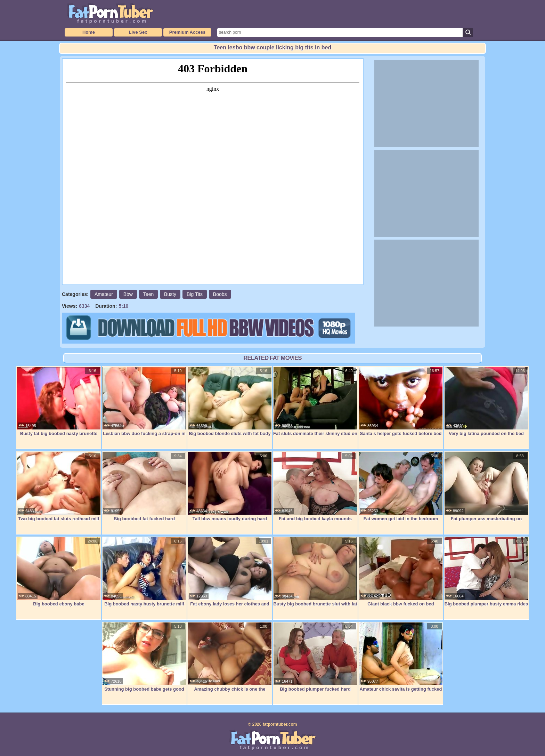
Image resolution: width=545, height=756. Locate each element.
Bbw (128, 294)
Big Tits (195, 294)
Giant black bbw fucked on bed (401, 572)
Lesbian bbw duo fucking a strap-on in (144, 401)
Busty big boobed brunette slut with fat (315, 572)
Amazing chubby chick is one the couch (230, 661)
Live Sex (138, 32)
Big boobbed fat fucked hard (144, 486)
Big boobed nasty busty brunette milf (144, 572)
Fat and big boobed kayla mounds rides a (315, 490)
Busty (170, 294)
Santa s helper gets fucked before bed (401, 401)
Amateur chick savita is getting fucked (401, 657)
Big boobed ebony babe (59, 572)
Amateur (104, 294)
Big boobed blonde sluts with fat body (230, 401)
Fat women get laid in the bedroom (401, 486)
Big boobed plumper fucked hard (315, 657)
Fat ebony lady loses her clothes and (230, 572)
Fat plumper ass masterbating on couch (486, 490)
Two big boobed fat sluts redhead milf (59, 486)
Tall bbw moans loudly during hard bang (230, 490)
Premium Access (187, 32)
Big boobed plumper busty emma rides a (486, 575)
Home (89, 32)
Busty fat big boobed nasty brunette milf (59, 405)
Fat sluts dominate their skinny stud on (315, 401)
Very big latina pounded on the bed (486, 401)
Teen (148, 294)
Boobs (220, 294)
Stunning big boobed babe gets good (144, 657)
